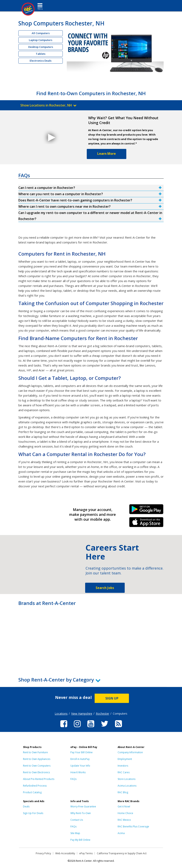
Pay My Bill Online (80, 840)
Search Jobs (105, 588)
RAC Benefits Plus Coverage (133, 826)
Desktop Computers (41, 47)
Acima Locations (127, 786)
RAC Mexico (124, 820)
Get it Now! (124, 806)
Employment (125, 759)
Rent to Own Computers (37, 766)
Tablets (41, 54)
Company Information (130, 752)
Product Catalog (32, 792)
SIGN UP (112, 698)
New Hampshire (82, 714)
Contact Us (77, 820)
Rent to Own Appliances (37, 759)
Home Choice (125, 813)
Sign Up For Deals (33, 813)
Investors (123, 766)
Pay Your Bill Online (82, 752)
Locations (61, 714)
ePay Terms (86, 853)
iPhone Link (146, 524)
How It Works (78, 772)
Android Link (146, 511)
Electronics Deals (41, 61)
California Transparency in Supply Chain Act (122, 853)
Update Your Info (80, 766)
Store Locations (127, 779)
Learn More (107, 154)
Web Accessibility (65, 853)
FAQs (73, 779)
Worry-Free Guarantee (83, 806)
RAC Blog (123, 792)
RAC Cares (124, 772)
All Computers (41, 33)
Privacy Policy (43, 853)
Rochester (103, 714)
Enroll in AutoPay (80, 759)
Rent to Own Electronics (36, 772)
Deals (26, 806)
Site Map (75, 833)
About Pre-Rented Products (39, 779)
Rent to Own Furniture (35, 752)
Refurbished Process (35, 786)
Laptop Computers (41, 40)
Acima (121, 833)
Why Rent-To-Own (81, 813)
